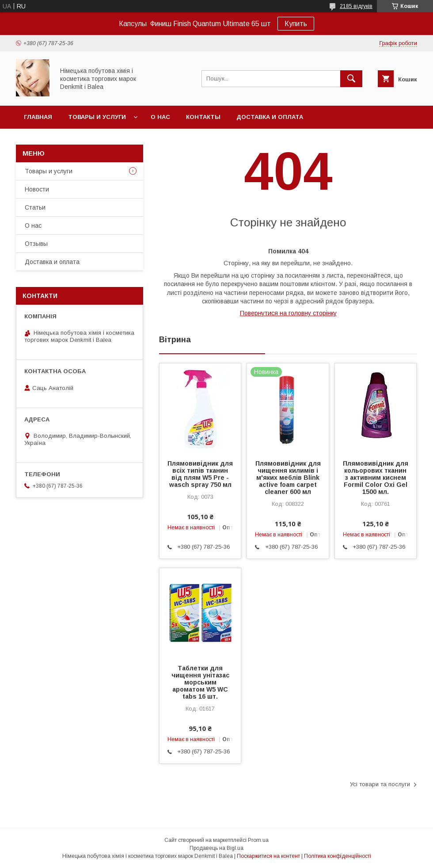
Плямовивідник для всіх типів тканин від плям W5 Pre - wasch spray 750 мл (200, 474)
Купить (296, 24)
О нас (160, 117)
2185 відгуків (356, 6)
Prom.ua (258, 840)
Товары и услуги (97, 117)
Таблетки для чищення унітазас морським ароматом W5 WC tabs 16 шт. (200, 682)
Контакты (203, 117)
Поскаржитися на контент (268, 856)
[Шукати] (351, 79)
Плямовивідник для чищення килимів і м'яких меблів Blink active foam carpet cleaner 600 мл (288, 478)
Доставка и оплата (270, 117)
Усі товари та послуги (380, 784)
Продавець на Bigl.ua (216, 848)
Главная (38, 117)
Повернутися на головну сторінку (288, 313)
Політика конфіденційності (338, 856)
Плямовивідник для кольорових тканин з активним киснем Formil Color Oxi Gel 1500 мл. (376, 478)
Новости (37, 189)
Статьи (35, 207)
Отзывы (36, 244)
